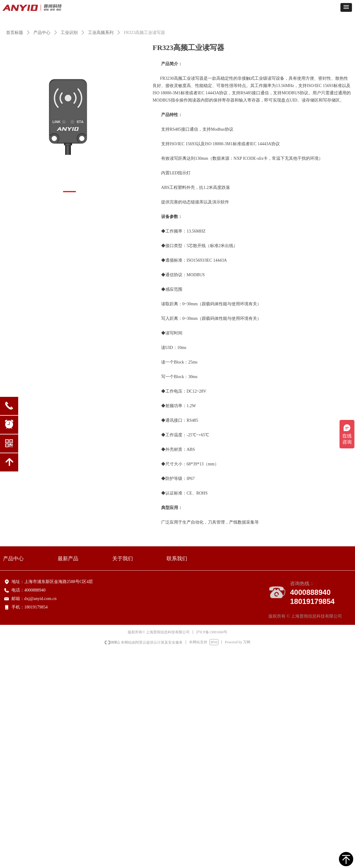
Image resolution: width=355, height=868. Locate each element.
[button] (346, 7)
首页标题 (15, 33)
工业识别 (69, 33)
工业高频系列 (101, 33)
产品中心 (42, 33)
